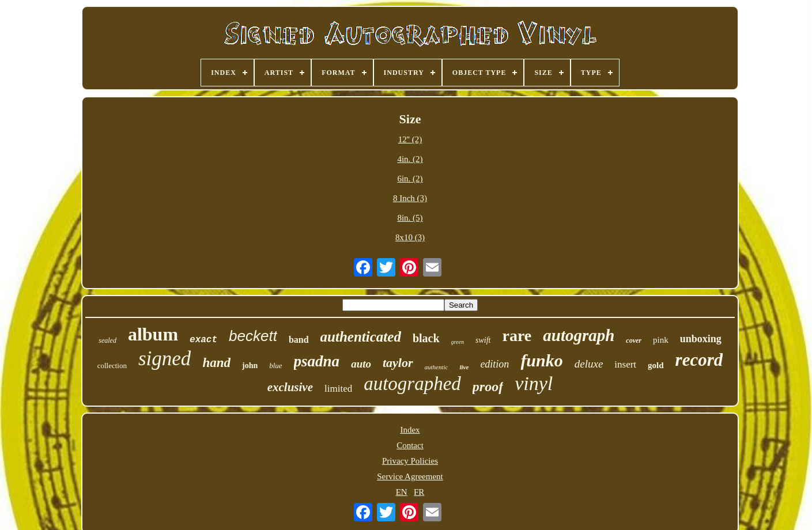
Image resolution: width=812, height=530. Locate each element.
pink (661, 340)
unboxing (701, 339)
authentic (437, 367)
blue (275, 366)
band (299, 340)
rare (517, 336)
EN (402, 492)
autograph (579, 335)
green (458, 342)
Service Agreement (410, 476)
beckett (253, 336)
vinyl (534, 383)
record (699, 360)
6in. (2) (410, 179)
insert (625, 364)
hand (216, 363)
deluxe (589, 364)
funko (541, 360)
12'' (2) (410, 139)
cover (634, 340)
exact (203, 340)
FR (419, 492)
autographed (412, 384)
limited (338, 389)
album (153, 334)
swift (483, 340)
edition (494, 364)
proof (488, 387)
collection (112, 366)
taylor (398, 363)
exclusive (290, 387)
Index (410, 430)
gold (656, 365)
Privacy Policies (410, 461)
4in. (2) (410, 159)
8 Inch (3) (410, 198)
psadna (317, 361)
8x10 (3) (410, 237)
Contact (410, 445)
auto (361, 364)
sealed (107, 340)
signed (165, 359)
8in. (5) (410, 218)
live (464, 367)
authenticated (361, 337)
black (426, 338)
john (250, 366)
